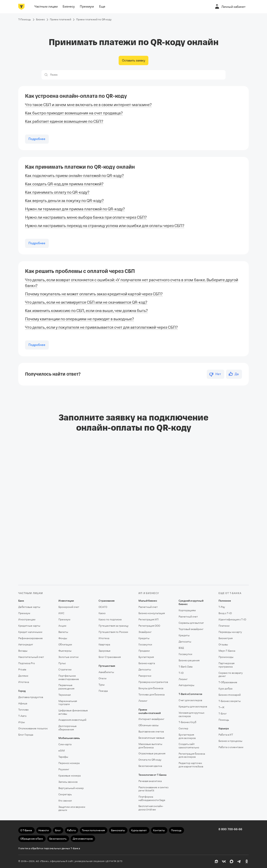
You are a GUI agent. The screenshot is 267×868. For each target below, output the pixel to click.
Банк (21, 601)
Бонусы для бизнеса (151, 688)
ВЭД (181, 648)
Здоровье (105, 651)
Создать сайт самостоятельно (189, 746)
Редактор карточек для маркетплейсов (191, 765)
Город (22, 691)
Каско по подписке (110, 619)
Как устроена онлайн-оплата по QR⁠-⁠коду (76, 96)
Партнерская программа (226, 665)
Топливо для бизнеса (151, 695)
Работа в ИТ (226, 735)
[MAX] (232, 861)
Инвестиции (66, 601)
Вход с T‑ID (225, 613)
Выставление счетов (151, 732)
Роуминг (64, 769)
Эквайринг (145, 632)
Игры (22, 722)
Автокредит (26, 644)
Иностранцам (27, 619)
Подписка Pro (27, 663)
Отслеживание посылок (33, 728)
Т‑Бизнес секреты (230, 701)
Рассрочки (145, 676)
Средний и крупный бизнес (191, 603)
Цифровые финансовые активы (73, 712)
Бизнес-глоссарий (230, 695)
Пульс (62, 663)
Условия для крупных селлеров (192, 714)
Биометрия (226, 638)
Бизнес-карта (147, 663)
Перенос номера (69, 763)
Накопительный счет (31, 657)
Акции (62, 626)
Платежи (224, 626)
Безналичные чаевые (151, 738)
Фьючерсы (65, 651)
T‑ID (181, 673)
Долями (23, 676)
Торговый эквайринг (191, 629)
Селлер (183, 728)
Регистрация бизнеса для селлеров (192, 755)
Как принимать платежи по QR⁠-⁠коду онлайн (80, 167)
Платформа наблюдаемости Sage (152, 798)
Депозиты (145, 670)
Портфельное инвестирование (69, 677)
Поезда (103, 691)
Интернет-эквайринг (151, 719)
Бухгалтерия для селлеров (187, 736)
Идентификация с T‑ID (232, 619)
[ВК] (224, 861)
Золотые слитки (68, 657)
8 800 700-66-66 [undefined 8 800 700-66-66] (230, 829)
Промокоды (226, 657)
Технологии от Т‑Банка (152, 775)
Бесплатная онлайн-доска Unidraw (151, 808)
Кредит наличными (30, 632)
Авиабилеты (106, 672)
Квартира (104, 644)
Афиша (23, 703)
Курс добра (225, 689)
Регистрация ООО (149, 626)
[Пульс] (216, 861)
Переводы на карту (230, 632)
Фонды (63, 638)
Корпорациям (187, 610)
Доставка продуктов (31, 697)
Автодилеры (186, 685)
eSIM (62, 751)
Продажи (144, 651)
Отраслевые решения (152, 753)
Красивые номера (69, 776)
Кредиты (144, 638)
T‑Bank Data (186, 667)
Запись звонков (68, 782)
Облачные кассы (148, 725)
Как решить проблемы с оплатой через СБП (80, 271)
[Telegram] (239, 861)
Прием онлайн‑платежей (150, 711)
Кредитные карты (29, 626)
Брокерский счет (69, 607)
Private (22, 670)
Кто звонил (65, 801)
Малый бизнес (148, 601)
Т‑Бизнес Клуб (187, 722)
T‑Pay (222, 607)
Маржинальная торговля (68, 703)
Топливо (23, 710)
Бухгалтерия (146, 657)
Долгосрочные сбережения (68, 728)
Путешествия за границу (114, 626)
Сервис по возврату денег (231, 675)
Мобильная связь (69, 738)
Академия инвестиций (72, 720)
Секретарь (65, 794)
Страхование (107, 601)
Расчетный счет (148, 607)
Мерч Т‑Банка (227, 651)
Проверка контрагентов (153, 682)
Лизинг (143, 701)
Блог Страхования (110, 657)
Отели (102, 678)
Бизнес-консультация (152, 613)
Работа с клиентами (231, 747)
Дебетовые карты (29, 607)
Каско (102, 613)
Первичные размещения (66, 687)
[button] (46, 75)
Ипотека (24, 682)
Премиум (24, 613)
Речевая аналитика (150, 781)
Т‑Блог (223, 714)
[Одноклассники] (247, 861)
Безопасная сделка (150, 766)
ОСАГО (103, 607)
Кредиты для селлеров (193, 707)
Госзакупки (145, 644)
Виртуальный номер (71, 788)
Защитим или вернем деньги (72, 809)
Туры (102, 685)
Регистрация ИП (148, 619)
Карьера (224, 729)
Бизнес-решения (189, 660)
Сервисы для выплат (191, 623)
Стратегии (65, 670)
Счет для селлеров (190, 700)
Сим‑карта (65, 744)
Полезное (225, 601)
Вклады (23, 651)
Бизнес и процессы (230, 741)
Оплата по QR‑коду (150, 760)
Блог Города (26, 735)
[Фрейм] (133, 503)
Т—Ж (222, 707)
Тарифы (63, 757)
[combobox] (137, 75)
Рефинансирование (31, 638)
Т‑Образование (228, 682)
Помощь (224, 720)
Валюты (63, 632)
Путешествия (107, 666)
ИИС (61, 613)
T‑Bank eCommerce (190, 694)
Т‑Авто (22, 716)
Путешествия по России (113, 632)
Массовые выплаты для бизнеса (150, 746)
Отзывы (223, 644)
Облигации (65, 644)
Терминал (65, 695)
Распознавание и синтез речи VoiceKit (153, 789)
